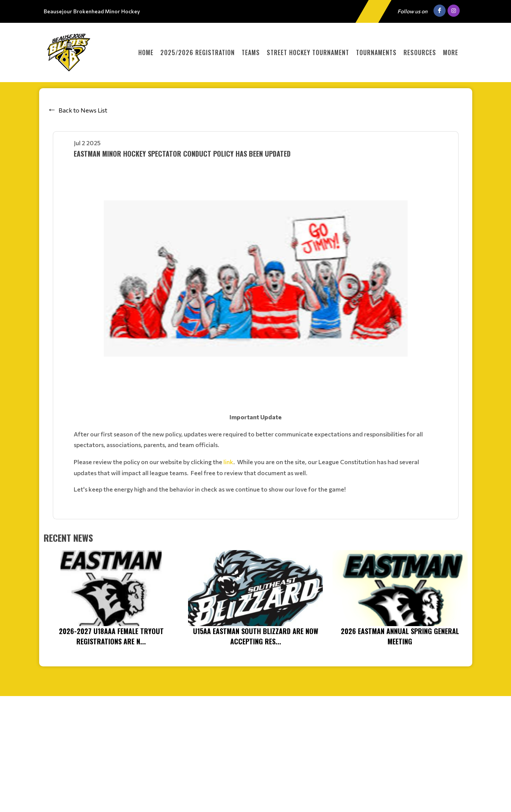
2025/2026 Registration (198, 52)
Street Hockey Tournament (308, 52)
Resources (420, 52)
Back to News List (83, 110)
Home (146, 52)
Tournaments (376, 52)
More (451, 52)
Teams (251, 52)
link (228, 462)
